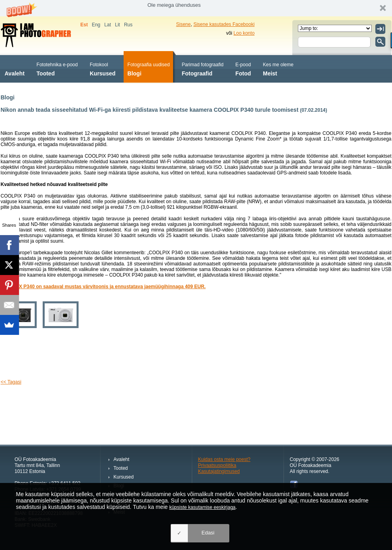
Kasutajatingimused (219, 471)
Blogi (149, 68)
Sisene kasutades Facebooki (224, 24)
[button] (196, 8)
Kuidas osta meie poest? (224, 459)
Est (84, 25)
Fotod (243, 68)
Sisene (184, 24)
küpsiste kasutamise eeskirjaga (202, 507)
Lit (117, 25)
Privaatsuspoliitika (217, 465)
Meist (278, 68)
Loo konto (244, 33)
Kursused (103, 68)
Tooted (57, 68)
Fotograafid (203, 68)
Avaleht (15, 68)
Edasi (208, 533)
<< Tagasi (11, 382)
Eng (96, 25)
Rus (128, 25)
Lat (108, 25)
